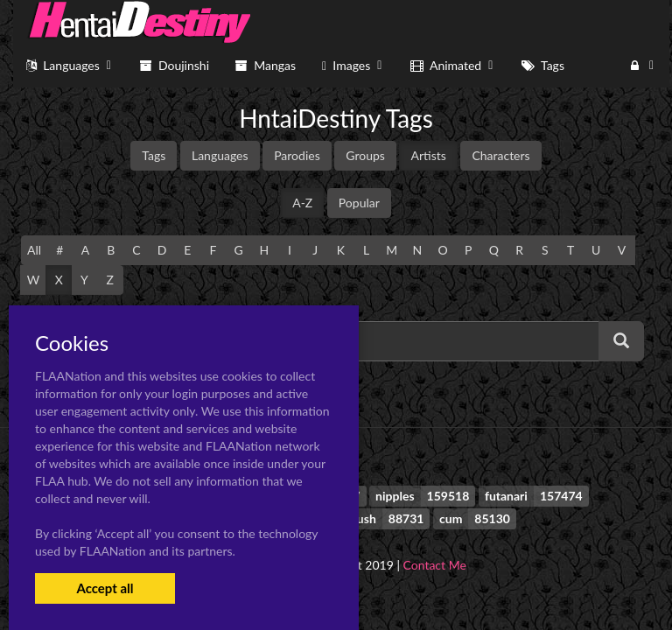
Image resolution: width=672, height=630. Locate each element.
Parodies (297, 155)
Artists (428, 155)
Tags (154, 155)
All (34, 250)
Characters (500, 155)
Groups (365, 155)
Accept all (105, 588)
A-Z (302, 203)
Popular (359, 203)
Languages (220, 155)
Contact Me (435, 565)
